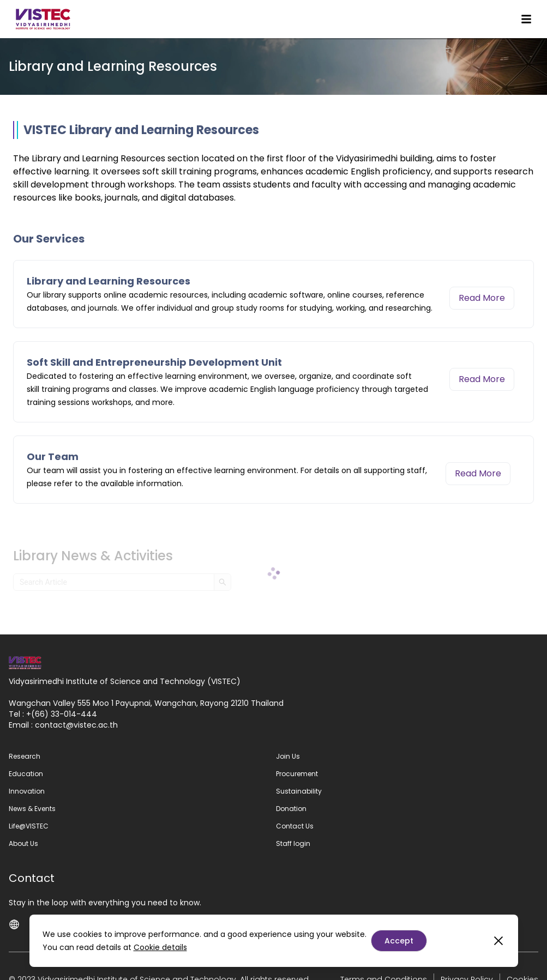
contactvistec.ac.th (76, 725)
